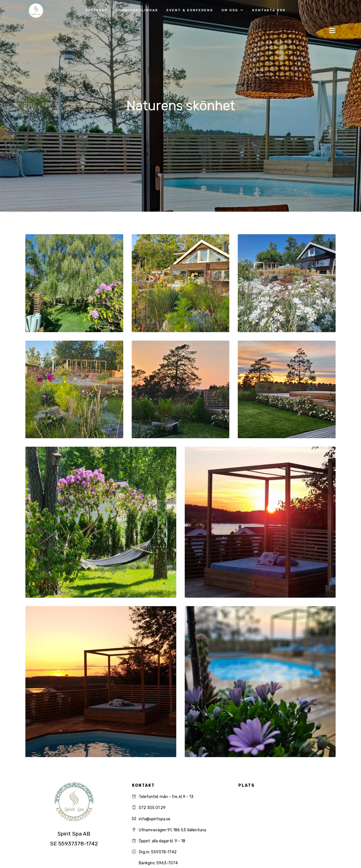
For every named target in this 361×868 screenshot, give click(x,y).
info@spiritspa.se (155, 819)
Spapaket (97, 10)
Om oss (230, 10)
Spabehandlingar (137, 10)
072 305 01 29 (152, 808)
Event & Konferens (190, 10)
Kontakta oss (269, 10)
